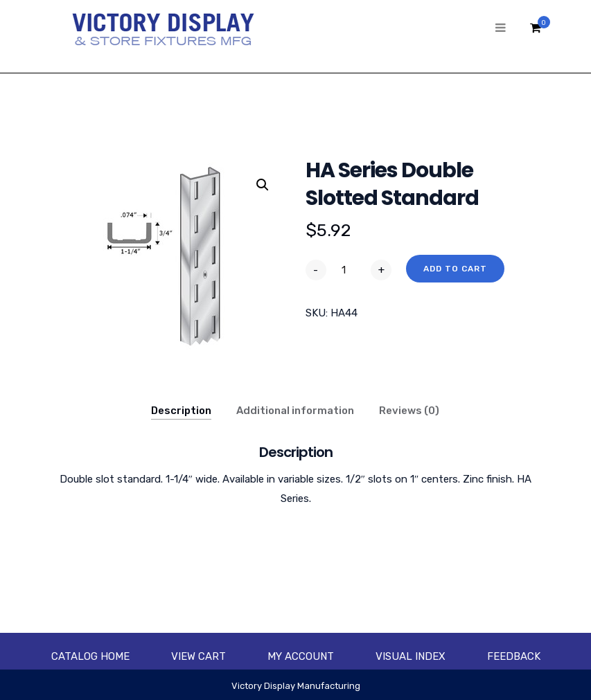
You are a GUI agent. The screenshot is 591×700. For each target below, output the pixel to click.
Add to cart (455, 269)
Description (181, 411)
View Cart (199, 656)
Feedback (514, 656)
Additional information (295, 411)
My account (301, 656)
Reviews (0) (409, 411)
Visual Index (411, 656)
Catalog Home (90, 656)
